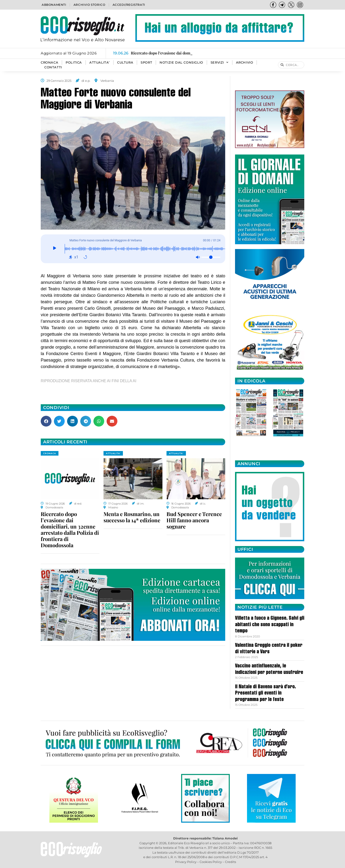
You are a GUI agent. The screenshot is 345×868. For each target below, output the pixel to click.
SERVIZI (220, 63)
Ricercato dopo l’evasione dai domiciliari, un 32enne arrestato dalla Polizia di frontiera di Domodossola (70, 529)
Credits (230, 862)
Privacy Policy (186, 862)
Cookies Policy (211, 862)
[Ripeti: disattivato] (85, 257)
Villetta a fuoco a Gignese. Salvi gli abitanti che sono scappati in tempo (270, 625)
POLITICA (74, 62)
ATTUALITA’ (100, 62)
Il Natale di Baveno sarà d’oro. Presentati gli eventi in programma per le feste (265, 693)
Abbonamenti (54, 5)
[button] (46, 421)
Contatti (53, 67)
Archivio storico (89, 5)
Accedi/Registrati (129, 5)
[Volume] (211, 257)
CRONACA (49, 62)
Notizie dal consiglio (181, 62)
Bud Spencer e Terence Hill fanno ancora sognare (194, 520)
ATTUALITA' (113, 453)
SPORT (146, 62)
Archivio (245, 62)
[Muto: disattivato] (198, 257)
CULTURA (125, 62)
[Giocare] (55, 249)
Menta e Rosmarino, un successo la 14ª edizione (132, 517)
